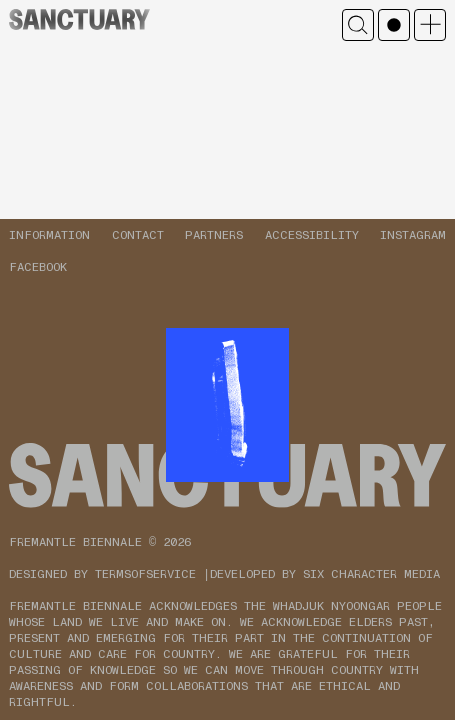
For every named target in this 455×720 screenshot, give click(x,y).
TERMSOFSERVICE (145, 574)
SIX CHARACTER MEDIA (371, 574)
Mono (394, 25)
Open (430, 25)
